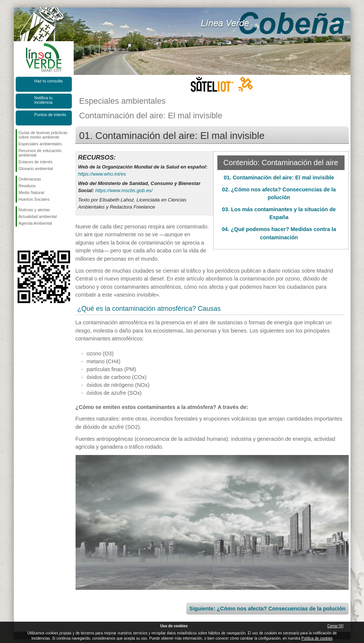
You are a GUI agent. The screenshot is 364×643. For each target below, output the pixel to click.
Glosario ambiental (36, 169)
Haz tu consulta (49, 81)
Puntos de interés (51, 115)
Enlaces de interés (36, 162)
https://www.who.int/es (102, 174)
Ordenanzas (30, 179)
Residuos (27, 186)
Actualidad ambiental (38, 216)
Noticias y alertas (34, 210)
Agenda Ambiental (35, 223)
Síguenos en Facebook (20, 239)
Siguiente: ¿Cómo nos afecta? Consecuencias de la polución (267, 609)
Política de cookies (317, 638)
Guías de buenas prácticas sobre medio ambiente (43, 135)
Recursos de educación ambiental (40, 153)
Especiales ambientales (40, 144)
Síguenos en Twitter (33, 239)
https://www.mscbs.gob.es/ (124, 190)
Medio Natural (31, 192)
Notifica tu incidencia (44, 100)
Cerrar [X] (335, 626)
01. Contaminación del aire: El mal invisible (279, 178)
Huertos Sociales (34, 199)
